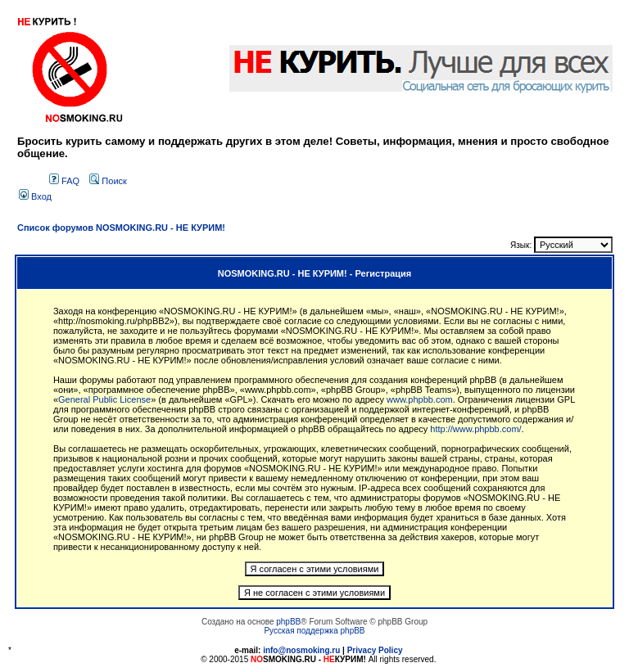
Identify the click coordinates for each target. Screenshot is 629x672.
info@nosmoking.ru (301, 650)
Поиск (108, 181)
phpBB (288, 622)
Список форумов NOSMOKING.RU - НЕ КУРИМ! (121, 228)
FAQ (64, 181)
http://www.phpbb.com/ (475, 429)
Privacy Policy (375, 650)
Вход (35, 196)
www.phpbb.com (420, 399)
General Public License (104, 399)
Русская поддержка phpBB (314, 631)
